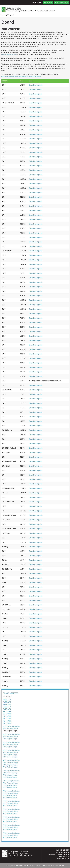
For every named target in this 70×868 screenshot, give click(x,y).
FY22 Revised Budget (10, 757)
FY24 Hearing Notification (11, 734)
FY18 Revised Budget (10, 798)
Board (27, 11)
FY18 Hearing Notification (11, 791)
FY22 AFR (7, 702)
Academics (12, 11)
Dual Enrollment (49, 11)
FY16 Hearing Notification (11, 809)
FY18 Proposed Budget (10, 793)
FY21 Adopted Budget (10, 765)
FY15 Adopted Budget (10, 821)
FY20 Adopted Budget (10, 775)
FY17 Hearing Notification (11, 801)
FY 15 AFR (7, 718)
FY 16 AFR (7, 716)
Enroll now (47, 3)
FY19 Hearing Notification (11, 781)
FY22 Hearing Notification (11, 750)
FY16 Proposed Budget (10, 811)
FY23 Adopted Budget (10, 747)
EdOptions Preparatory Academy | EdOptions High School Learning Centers (29, 866)
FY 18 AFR (7, 711)
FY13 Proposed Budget (10, 835)
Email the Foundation (62, 852)
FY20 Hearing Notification (11, 771)
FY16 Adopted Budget (10, 814)
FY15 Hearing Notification (11, 817)
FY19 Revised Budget (10, 787)
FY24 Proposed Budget (10, 737)
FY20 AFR (7, 707)
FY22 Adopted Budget (10, 755)
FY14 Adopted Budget (10, 829)
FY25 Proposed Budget (10, 729)
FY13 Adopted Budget (10, 837)
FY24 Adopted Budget (10, 739)
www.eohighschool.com (9, 55)
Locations (4, 11)
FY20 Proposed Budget (10, 773)
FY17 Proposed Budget (10, 803)
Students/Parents (36, 11)
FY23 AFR (7, 700)
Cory (62, 866)
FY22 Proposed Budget (10, 753)
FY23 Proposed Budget (10, 745)
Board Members (10, 693)
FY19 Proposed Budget (10, 783)
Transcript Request (7, 15)
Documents (20, 11)
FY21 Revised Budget (10, 767)
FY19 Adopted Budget (10, 785)
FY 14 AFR (7, 721)
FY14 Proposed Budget (10, 827)
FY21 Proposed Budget (10, 763)
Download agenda (36, 85)
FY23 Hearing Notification (11, 742)
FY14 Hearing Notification (11, 825)
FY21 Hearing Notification (11, 761)
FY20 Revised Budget (10, 777)
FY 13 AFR (7, 723)
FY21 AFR (7, 704)
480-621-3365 (37, 3)
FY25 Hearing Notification (11, 726)
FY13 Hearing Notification (11, 833)
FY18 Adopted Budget (10, 795)
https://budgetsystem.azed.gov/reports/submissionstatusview (21, 76)
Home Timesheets (61, 3)
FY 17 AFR (7, 714)
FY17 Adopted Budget (10, 806)
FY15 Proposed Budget (10, 819)
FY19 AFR (7, 709)
